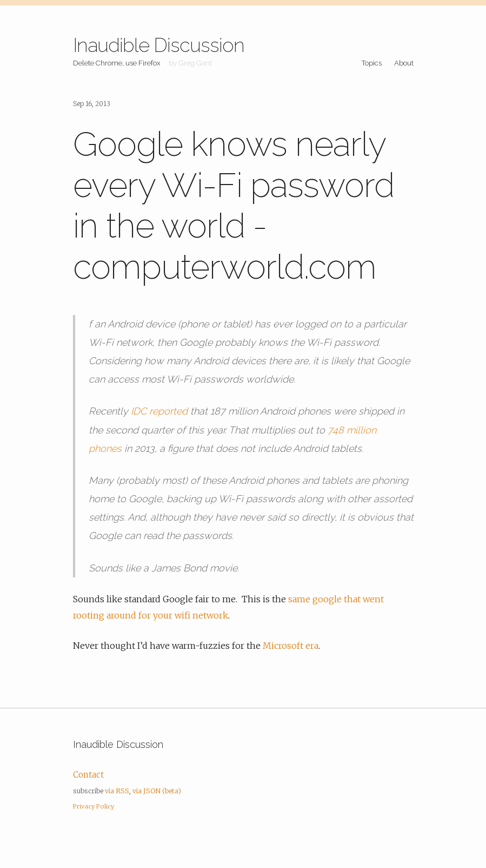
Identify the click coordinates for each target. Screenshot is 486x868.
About (404, 63)
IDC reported (159, 411)
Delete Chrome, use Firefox (117, 63)
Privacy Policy (94, 806)
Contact (88, 775)
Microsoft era (291, 646)
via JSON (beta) (157, 791)
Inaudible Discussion (159, 45)
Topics (371, 63)
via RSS (117, 791)
